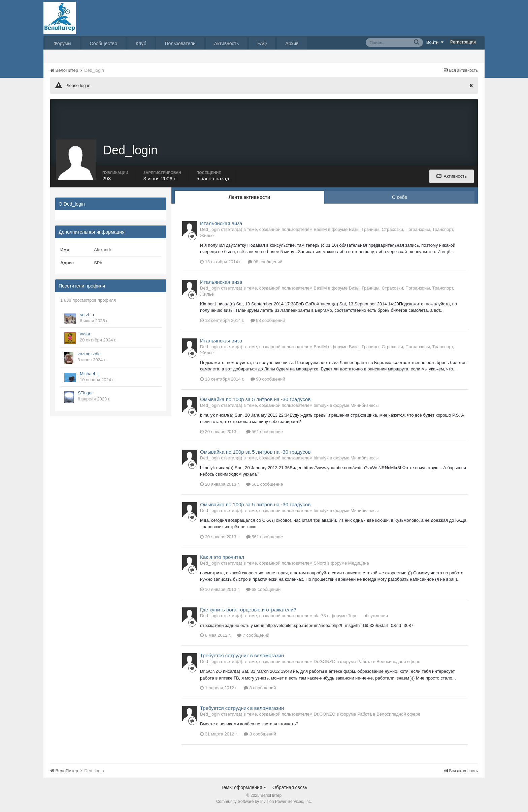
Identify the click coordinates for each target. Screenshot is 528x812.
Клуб (141, 43)
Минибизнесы (365, 406)
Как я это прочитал (222, 558)
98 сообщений (265, 262)
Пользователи (180, 43)
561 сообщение (265, 432)
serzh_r (87, 315)
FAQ (262, 43)
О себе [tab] (400, 198)
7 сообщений (253, 636)
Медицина (359, 564)
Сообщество (104, 43)
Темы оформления (244, 788)
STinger (85, 394)
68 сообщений (263, 590)
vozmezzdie (89, 354)
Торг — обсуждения (368, 616)
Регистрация (463, 42)
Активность (227, 43)
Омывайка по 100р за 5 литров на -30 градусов (255, 400)
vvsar (85, 335)
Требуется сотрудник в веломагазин (242, 656)
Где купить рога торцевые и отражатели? (248, 610)
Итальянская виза (221, 224)
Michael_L (90, 374)
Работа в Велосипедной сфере (389, 663)
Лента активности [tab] (250, 198)
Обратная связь (290, 788)
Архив (292, 43)
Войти (435, 42)
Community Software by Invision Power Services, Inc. (264, 802)
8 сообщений (260, 689)
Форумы (62, 43)
